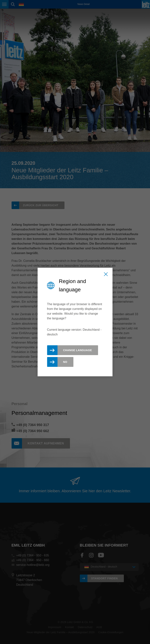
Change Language (78, 350)
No (65, 362)
